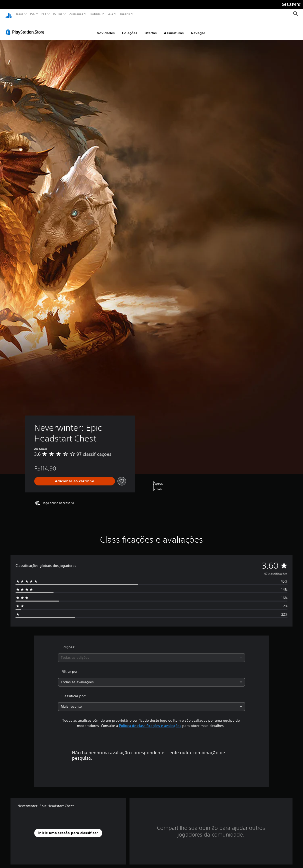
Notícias (95, 14)
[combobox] (151, 653)
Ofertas (151, 28)
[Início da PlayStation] (9, 14)
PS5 (32, 14)
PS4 (44, 14)
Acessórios (76, 14)
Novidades (106, 28)
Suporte (125, 14)
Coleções (130, 28)
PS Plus (58, 14)
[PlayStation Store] (26, 27)
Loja (110, 14)
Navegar (198, 28)
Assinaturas (174, 28)
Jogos (19, 14)
